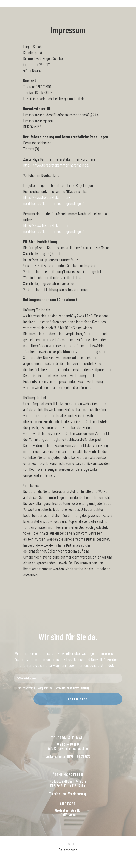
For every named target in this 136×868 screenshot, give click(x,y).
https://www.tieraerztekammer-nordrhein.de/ (56, 165)
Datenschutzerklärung (76, 688)
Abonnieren (78, 699)
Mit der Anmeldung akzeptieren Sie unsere (52, 688)
